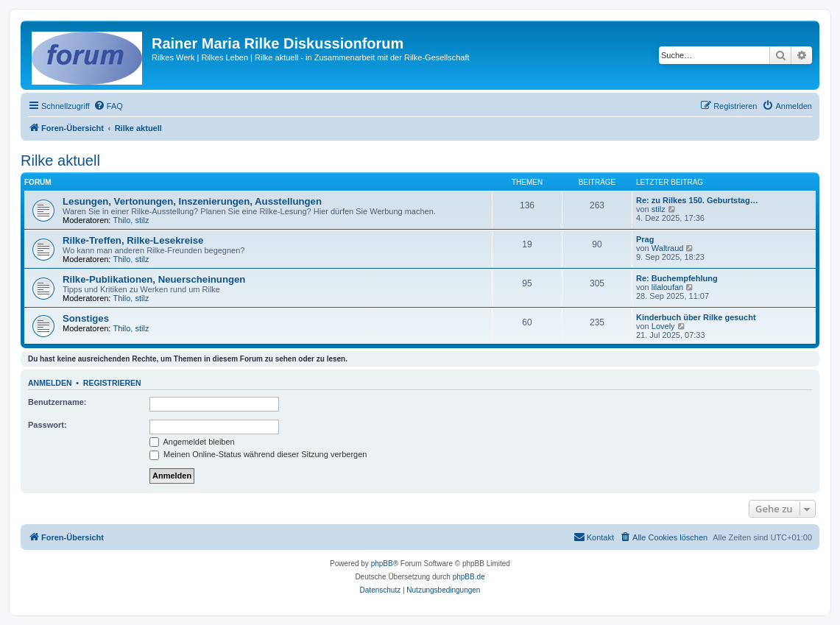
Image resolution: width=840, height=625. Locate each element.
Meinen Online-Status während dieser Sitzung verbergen (258, 454)
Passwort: (47, 425)
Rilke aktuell (60, 160)
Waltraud (668, 248)
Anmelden (50, 383)
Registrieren (112, 383)
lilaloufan (667, 287)
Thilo (122, 220)
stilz (142, 220)
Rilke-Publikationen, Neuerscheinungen (154, 279)
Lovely (663, 326)
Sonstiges (86, 318)
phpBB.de (469, 577)
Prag (645, 239)
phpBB (382, 564)
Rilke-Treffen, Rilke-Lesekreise (133, 240)
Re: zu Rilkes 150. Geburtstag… (697, 200)
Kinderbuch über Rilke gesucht (696, 317)
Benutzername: (57, 402)
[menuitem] (108, 106)
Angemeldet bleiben (192, 442)
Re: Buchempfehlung (677, 278)
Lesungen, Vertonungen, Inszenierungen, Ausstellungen (192, 201)
